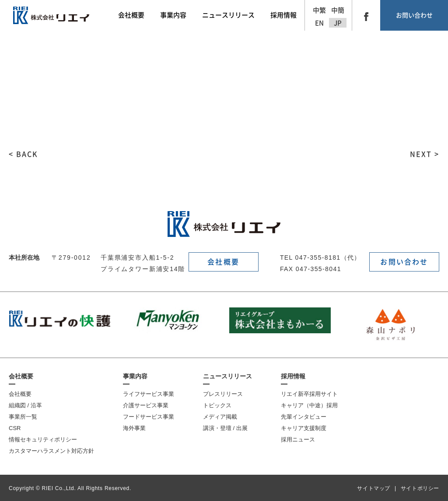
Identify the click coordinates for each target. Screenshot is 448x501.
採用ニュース (298, 439)
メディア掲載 (220, 417)
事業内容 (135, 376)
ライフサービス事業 (149, 394)
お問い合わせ (414, 15)
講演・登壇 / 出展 (225, 428)
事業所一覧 (23, 417)
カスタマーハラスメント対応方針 (51, 451)
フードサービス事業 (149, 417)
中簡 (338, 10)
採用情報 (293, 376)
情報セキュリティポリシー (43, 439)
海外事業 (134, 428)
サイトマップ (374, 488)
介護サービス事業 (146, 405)
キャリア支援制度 (304, 428)
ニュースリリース (227, 376)
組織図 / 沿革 (25, 405)
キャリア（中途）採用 (309, 405)
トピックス (217, 405)
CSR (15, 428)
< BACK (23, 154)
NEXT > (425, 154)
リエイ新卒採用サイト (309, 394)
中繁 (319, 10)
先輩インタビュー (304, 417)
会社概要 (223, 262)
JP (338, 23)
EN (319, 23)
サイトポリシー (420, 488)
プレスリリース (223, 394)
